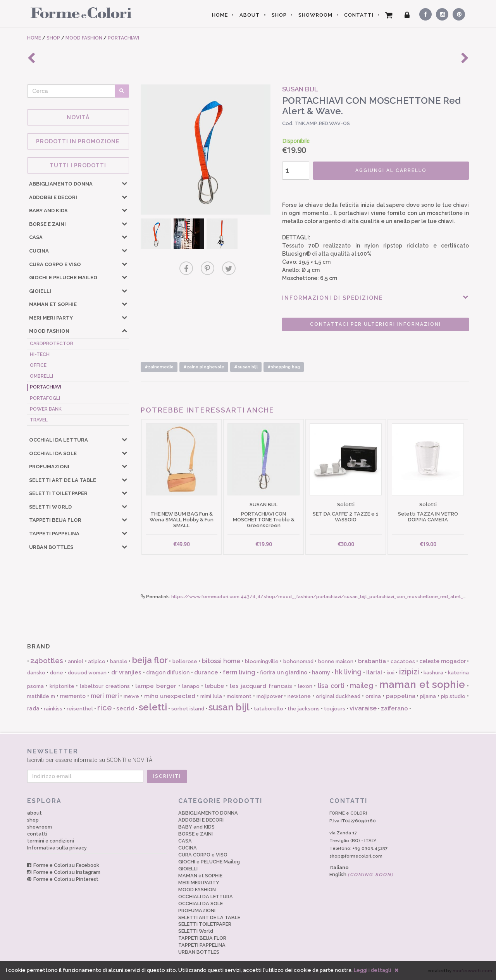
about (34, 813)
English (362, 874)
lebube (214, 686)
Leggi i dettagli (372, 970)
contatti (37, 834)
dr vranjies (126, 672)
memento (73, 696)
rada (33, 708)
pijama (428, 696)
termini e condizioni (51, 841)
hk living (348, 672)
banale (119, 661)
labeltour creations (105, 686)
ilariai (374, 672)
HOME (220, 15)
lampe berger (156, 686)
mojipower (270, 696)
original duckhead (338, 696)
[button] (124, 183)
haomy (321, 672)
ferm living (239, 672)
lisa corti (331, 686)
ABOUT (250, 15)
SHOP (279, 15)
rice (105, 708)
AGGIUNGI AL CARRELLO (391, 170)
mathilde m (41, 696)
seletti (153, 707)
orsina (373, 696)
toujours (335, 709)
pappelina (401, 696)
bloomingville (262, 661)
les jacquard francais (261, 686)
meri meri (105, 696)
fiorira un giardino (284, 672)
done (57, 673)
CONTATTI (359, 15)
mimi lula (211, 696)
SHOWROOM (315, 15)
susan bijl (229, 707)
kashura (433, 673)
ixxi (391, 673)
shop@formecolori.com (356, 856)
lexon (305, 686)
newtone (299, 696)
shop (33, 820)
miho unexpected (170, 696)
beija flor (150, 660)
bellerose (185, 661)
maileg (362, 685)
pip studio (453, 696)
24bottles (47, 661)
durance (206, 672)
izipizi (409, 672)
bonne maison (336, 661)
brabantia (372, 661)
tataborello (269, 709)
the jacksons (304, 709)
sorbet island (188, 709)
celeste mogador (442, 661)
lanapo (191, 686)
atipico (97, 661)
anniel (76, 661)
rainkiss (53, 709)
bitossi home (221, 661)
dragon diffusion (168, 672)
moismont (239, 696)
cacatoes (403, 661)
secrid (125, 708)
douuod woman (87, 673)
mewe (131, 696)
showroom (40, 827)
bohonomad (298, 661)
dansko (36, 673)
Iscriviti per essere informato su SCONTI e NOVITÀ (248, 755)
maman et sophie (422, 684)
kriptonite (62, 686)
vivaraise (363, 708)
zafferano (394, 708)
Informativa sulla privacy (57, 848)
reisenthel (80, 709)
